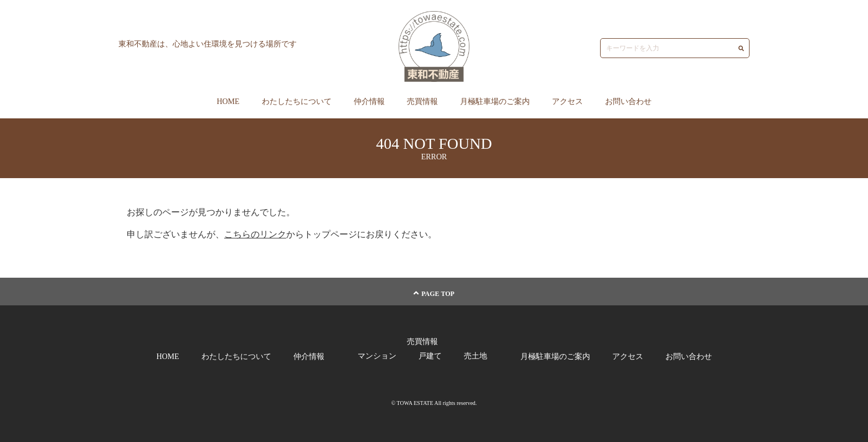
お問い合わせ (628, 102)
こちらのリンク (255, 234)
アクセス (567, 102)
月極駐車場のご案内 (495, 102)
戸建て (430, 356)
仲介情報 (369, 102)
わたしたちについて (297, 102)
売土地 (476, 356)
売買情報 (422, 102)
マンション (377, 356)
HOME (228, 102)
